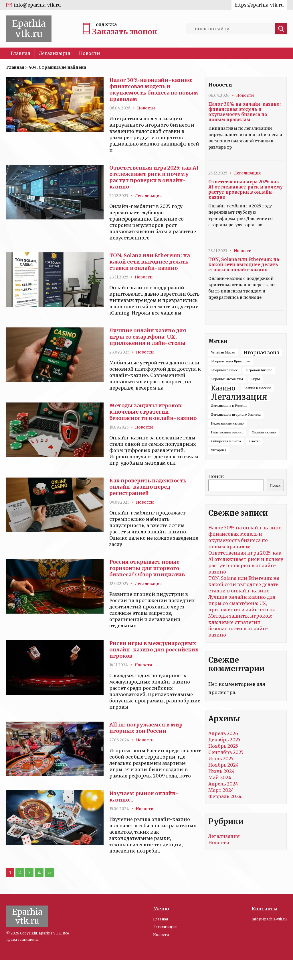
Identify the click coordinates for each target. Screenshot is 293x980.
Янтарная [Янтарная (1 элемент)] (219, 450)
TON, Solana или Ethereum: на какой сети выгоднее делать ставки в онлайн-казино (150, 262)
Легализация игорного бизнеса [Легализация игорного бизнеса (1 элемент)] (236, 415)
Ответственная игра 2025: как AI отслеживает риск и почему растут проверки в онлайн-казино (154, 177)
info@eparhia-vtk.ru (37, 5)
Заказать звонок (125, 32)
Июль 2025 (221, 759)
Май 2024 (220, 777)
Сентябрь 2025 (226, 752)
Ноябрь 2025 (223, 746)
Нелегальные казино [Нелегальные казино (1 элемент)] (227, 432)
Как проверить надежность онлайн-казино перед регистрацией (148, 487)
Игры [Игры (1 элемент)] (256, 379)
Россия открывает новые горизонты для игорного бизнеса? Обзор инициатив (147, 568)
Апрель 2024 (223, 784)
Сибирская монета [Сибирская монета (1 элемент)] (226, 441)
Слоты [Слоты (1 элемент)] (254, 441)
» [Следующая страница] (50, 873)
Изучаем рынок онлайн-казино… (144, 797)
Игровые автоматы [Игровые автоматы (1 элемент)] (227, 379)
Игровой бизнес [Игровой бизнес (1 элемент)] (259, 370)
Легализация (55, 53)
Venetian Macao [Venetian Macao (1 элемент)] (223, 352)
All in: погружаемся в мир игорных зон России (146, 728)
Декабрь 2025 (224, 740)
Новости (90, 53)
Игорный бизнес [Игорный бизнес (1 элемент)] (224, 370)
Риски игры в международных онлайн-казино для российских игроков (154, 650)
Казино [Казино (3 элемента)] (223, 388)
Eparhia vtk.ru (29, 29)
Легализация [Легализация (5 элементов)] (239, 397)
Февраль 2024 (225, 796)
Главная (20, 53)
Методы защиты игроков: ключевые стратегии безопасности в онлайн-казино (153, 412)
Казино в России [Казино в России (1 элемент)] (257, 388)
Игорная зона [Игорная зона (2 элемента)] (261, 353)
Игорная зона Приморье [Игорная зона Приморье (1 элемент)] (231, 361)
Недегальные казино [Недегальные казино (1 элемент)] (227, 424)
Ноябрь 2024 (223, 765)
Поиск (216, 476)
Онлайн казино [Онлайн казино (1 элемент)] (264, 432)
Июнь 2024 (221, 771)
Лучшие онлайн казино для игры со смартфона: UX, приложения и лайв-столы (148, 337)
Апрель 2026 (223, 733)
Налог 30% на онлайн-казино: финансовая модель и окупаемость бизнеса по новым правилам (154, 90)
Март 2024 (221, 790)
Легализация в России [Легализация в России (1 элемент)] (229, 406)
